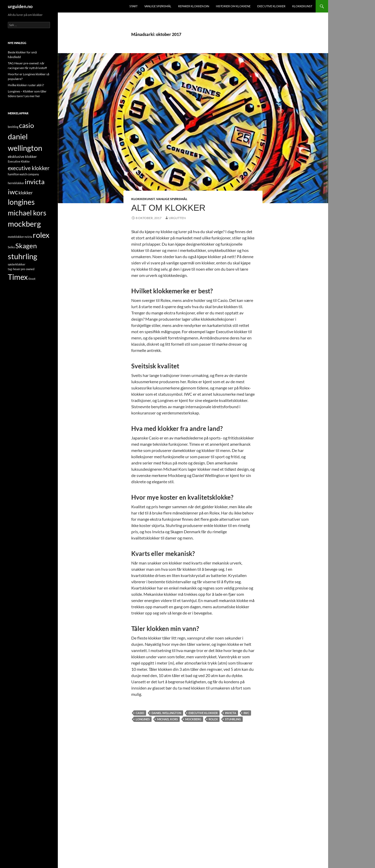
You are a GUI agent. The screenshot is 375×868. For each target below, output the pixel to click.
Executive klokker (271, 6)
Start (133, 6)
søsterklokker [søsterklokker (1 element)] (17, 264)
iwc (246, 713)
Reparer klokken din (194, 6)
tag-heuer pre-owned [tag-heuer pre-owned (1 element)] (21, 269)
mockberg (193, 719)
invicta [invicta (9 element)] (35, 182)
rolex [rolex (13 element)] (41, 235)
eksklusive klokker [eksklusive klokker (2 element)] (22, 156)
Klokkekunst (302, 6)
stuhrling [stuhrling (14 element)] (23, 256)
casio (140, 713)
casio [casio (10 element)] (26, 125)
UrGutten (177, 218)
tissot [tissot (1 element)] (32, 279)
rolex (213, 719)
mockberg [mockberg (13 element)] (24, 224)
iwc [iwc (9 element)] (13, 192)
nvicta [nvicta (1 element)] (28, 237)
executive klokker (203, 713)
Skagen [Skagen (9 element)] (26, 246)
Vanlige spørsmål (158, 6)
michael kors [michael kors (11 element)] (27, 213)
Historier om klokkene (233, 6)
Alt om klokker (168, 208)
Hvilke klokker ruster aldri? (26, 85)
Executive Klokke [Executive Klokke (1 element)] (19, 161)
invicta (231, 713)
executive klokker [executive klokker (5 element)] (29, 168)
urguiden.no (20, 6)
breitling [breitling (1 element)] (13, 127)
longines (143, 719)
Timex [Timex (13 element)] (18, 277)
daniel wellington (166, 713)
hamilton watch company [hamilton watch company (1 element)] (23, 174)
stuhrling (233, 719)
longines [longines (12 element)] (21, 202)
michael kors (167, 719)
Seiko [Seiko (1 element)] (11, 247)
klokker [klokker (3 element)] (26, 193)
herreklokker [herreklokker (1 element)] (16, 183)
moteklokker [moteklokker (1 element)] (16, 237)
